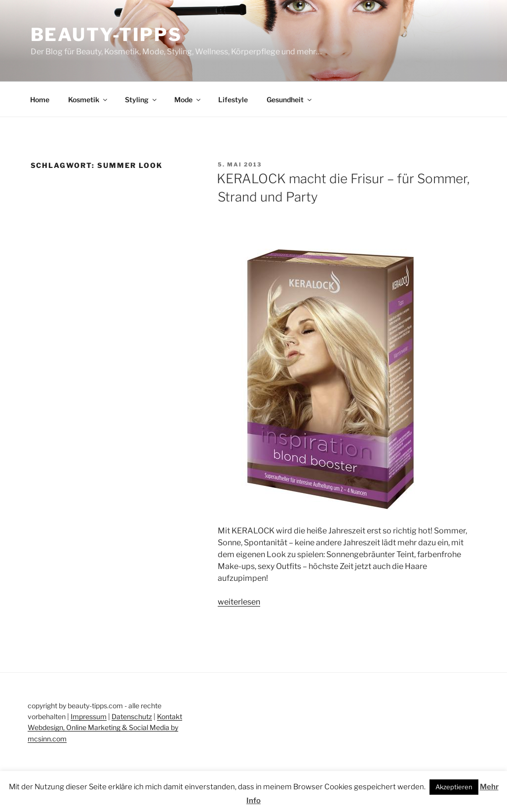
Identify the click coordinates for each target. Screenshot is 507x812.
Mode (188, 100)
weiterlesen (239, 602)
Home (40, 100)
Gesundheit (290, 100)
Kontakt (170, 716)
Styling (141, 100)
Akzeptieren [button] (454, 787)
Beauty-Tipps (107, 35)
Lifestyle (233, 100)
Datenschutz (132, 716)
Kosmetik (88, 100)
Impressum (89, 716)
